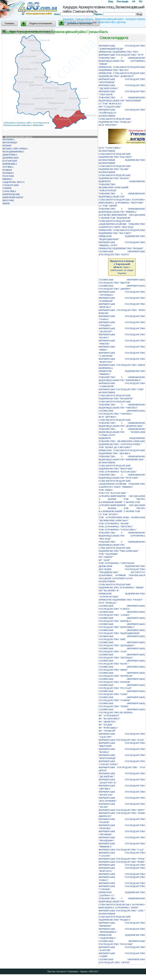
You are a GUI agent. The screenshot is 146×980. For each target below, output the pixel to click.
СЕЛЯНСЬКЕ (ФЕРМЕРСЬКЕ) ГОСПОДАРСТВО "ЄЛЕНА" (122, 607)
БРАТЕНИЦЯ (10, 142)
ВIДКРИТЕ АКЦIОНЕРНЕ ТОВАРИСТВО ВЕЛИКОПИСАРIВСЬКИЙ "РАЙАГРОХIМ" (122, 186)
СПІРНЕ (7, 188)
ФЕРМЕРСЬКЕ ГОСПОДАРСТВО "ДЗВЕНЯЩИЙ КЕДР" (122, 47)
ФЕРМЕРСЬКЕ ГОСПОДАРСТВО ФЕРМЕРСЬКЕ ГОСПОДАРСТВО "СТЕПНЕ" (122, 886)
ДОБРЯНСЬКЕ (11, 158)
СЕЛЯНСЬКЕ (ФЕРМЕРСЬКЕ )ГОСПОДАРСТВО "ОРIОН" (122, 961)
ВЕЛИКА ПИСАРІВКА (15, 149)
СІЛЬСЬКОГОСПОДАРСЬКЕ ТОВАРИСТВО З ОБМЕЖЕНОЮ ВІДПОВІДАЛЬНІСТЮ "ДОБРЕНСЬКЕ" (122, 423)
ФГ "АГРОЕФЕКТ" (109, 715)
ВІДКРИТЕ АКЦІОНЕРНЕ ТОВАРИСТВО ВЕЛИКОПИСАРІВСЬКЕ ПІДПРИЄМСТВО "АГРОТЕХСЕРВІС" (122, 441)
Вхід (110, 1)
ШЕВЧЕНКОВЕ (11, 194)
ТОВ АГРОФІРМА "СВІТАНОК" (117, 563)
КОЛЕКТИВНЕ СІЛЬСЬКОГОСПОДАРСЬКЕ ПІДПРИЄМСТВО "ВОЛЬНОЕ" (116, 395)
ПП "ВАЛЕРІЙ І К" (109, 590)
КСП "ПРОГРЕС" (108, 125)
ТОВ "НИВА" (106, 490)
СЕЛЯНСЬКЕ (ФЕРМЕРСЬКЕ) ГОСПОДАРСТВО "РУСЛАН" (122, 687)
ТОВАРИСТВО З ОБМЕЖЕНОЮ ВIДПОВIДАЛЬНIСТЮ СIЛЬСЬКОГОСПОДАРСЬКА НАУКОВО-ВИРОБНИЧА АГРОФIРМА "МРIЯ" (122, 903)
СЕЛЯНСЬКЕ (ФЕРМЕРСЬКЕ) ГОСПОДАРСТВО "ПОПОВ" (122, 680)
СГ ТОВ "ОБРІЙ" (108, 206)
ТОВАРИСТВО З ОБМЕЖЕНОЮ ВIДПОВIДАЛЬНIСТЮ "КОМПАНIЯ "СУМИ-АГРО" (122, 432)
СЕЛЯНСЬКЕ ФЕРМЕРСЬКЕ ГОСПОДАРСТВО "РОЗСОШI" (122, 943)
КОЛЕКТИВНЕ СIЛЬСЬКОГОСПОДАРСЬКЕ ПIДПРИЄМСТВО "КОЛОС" (115, 175)
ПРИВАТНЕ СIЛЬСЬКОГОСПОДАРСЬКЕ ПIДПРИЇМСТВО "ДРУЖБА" (122, 452)
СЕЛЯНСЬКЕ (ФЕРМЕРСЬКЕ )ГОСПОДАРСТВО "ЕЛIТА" (122, 253)
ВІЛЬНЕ (7, 145)
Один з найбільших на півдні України (122, 267)
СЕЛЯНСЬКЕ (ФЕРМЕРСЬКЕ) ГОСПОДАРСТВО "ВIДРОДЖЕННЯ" (122, 632)
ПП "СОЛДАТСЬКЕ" (110, 107)
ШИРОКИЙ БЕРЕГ (13, 197)
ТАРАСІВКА (9, 191)
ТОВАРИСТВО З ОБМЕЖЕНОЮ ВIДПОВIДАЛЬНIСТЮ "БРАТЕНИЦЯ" (122, 99)
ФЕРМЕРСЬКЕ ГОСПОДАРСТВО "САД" (121, 850)
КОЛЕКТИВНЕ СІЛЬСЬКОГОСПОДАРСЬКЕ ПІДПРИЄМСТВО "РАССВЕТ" (116, 154)
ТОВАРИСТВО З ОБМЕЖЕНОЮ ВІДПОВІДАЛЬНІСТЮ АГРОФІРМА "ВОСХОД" (122, 536)
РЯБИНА (7, 179)
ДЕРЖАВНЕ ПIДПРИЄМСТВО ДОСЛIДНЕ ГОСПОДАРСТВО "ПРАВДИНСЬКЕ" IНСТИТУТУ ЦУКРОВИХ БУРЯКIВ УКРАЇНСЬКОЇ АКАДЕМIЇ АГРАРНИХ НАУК (122, 572)
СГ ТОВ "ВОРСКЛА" (110, 104)
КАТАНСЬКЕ (10, 161)
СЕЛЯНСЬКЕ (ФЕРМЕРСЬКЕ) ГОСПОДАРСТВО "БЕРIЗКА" (122, 619)
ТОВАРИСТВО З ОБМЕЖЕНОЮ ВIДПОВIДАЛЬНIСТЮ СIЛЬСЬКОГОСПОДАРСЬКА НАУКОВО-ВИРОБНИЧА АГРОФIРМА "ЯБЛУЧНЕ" (122, 198)
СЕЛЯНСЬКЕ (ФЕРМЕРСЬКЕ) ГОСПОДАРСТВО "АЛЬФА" (122, 613)
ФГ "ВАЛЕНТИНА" (109, 719)
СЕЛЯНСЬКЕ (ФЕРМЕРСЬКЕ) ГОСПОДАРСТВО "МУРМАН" (122, 674)
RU (141, 1)
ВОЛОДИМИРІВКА (13, 152)
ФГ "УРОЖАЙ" (107, 731)
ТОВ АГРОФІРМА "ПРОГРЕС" (116, 526)
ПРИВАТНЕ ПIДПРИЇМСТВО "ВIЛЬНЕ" (121, 248)
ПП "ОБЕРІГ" (106, 557)
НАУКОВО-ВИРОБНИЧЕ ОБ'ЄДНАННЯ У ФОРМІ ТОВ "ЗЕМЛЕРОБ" (122, 216)
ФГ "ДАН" (104, 560)
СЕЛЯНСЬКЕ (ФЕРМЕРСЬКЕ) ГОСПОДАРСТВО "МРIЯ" (122, 668)
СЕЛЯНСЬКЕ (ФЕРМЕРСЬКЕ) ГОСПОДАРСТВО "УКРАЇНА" (122, 412)
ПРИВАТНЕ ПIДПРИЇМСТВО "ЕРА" (119, 52)
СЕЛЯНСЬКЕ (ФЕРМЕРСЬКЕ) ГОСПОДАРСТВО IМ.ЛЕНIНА (122, 711)
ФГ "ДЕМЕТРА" (108, 722)
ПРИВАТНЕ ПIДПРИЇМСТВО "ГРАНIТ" (121, 600)
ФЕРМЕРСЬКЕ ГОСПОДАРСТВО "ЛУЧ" (121, 55)
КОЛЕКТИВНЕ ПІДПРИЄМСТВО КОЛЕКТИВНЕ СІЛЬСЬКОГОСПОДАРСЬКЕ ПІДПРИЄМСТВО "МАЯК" (122, 165)
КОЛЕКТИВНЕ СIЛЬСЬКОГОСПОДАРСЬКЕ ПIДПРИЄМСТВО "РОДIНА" (115, 917)
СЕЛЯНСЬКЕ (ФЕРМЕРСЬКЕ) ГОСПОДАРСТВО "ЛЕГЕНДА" (122, 656)
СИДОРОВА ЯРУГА (14, 182)
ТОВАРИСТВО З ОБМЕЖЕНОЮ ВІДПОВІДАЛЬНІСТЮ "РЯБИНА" (122, 210)
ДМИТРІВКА (10, 155)
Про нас (51, 971)
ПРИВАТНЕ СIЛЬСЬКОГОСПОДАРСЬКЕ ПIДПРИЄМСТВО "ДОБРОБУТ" (122, 75)
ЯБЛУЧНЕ (8, 200)
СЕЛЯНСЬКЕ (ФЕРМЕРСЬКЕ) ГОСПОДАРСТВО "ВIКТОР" (122, 281)
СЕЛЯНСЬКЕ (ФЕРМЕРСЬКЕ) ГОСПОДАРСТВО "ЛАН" (122, 650)
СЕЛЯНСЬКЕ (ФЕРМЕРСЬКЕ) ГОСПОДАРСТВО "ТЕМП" (122, 705)
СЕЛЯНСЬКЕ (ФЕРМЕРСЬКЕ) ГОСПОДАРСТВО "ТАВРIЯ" (122, 699)
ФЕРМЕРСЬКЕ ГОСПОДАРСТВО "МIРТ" (122, 810)
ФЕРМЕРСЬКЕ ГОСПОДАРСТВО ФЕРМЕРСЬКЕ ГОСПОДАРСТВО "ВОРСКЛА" (122, 868)
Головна (9, 23)
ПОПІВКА (8, 173)
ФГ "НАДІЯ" (106, 725)
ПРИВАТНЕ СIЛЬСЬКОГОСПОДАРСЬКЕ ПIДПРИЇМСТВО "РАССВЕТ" (122, 232)
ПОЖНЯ (7, 170)
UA (134, 1)
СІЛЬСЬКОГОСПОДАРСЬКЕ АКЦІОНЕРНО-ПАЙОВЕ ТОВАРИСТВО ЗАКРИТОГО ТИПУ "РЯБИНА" (122, 484)
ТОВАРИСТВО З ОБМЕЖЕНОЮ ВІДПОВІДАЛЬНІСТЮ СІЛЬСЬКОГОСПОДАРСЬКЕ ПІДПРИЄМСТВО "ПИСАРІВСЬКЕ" (122, 546)
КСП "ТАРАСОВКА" (110, 148)
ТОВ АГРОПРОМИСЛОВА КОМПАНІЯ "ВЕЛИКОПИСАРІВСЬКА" (122, 519)
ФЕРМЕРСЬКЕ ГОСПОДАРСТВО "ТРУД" (122, 859)
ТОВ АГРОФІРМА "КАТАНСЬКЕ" (118, 472)
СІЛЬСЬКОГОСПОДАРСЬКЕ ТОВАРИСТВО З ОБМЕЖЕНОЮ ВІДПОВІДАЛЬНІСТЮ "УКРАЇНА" (122, 405)
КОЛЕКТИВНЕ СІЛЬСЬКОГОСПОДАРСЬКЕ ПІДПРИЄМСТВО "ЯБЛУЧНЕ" (116, 466)
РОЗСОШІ (8, 176)
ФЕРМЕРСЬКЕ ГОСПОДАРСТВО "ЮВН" (122, 862)
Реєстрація (123, 1)
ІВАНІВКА (9, 139)
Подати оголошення (41, 23)
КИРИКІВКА (10, 164)
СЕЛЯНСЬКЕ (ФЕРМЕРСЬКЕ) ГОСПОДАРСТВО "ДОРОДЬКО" (122, 644)
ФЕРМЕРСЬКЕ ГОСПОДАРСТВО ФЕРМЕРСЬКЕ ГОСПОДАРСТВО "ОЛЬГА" (122, 877)
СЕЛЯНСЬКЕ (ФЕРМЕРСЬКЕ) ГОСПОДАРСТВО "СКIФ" (122, 693)
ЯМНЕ (6, 203)
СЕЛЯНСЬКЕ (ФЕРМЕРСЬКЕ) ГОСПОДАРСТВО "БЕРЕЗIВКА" (122, 626)
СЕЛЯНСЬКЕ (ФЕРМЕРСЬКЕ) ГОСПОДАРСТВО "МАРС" (122, 662)
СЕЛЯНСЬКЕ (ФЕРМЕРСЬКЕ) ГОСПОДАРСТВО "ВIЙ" (122, 638)
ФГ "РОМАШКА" (108, 728)
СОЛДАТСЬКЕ (11, 185)
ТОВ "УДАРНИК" (108, 554)
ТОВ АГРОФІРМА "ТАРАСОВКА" (118, 530)
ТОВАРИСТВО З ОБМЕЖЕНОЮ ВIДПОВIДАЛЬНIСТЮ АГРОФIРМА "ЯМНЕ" (122, 61)
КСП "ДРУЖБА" (108, 417)
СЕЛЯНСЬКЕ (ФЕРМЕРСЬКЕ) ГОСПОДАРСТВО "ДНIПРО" (122, 287)
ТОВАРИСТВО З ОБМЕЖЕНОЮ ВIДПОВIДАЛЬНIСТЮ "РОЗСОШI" (122, 476)
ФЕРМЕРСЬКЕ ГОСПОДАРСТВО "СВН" (121, 389)
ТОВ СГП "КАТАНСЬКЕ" (113, 493)
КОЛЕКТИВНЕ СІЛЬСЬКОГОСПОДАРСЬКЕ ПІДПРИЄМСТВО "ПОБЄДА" (115, 119)
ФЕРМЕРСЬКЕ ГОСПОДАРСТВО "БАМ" (121, 740)
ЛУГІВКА (8, 167)
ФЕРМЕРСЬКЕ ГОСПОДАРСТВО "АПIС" (122, 911)
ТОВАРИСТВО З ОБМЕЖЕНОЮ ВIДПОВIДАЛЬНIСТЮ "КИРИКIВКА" (122, 379)
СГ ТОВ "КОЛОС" (109, 514)
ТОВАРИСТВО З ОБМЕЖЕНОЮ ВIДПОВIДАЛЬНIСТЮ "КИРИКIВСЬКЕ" (122, 458)
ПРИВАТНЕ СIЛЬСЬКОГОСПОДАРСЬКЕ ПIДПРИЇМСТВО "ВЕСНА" (122, 68)
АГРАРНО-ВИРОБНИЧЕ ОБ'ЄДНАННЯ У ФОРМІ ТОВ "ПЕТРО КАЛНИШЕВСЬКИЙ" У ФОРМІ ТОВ (122, 499)
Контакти (61, 971)
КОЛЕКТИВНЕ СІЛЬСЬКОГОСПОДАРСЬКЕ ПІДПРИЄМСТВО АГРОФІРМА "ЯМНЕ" (122, 584)
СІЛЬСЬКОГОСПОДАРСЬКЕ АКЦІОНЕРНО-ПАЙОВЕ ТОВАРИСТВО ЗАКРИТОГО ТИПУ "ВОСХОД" (122, 224)
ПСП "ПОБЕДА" (108, 603)
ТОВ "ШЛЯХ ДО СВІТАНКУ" (115, 447)
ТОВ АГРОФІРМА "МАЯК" (114, 523)
